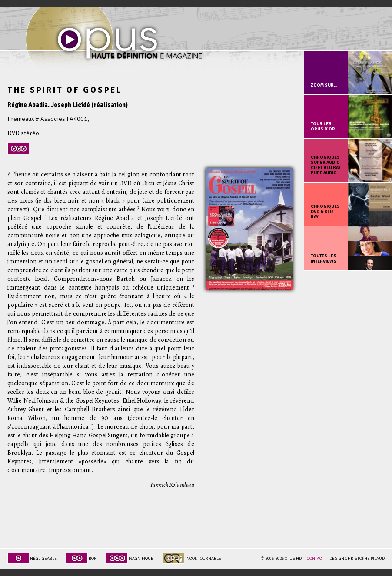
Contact (316, 559)
